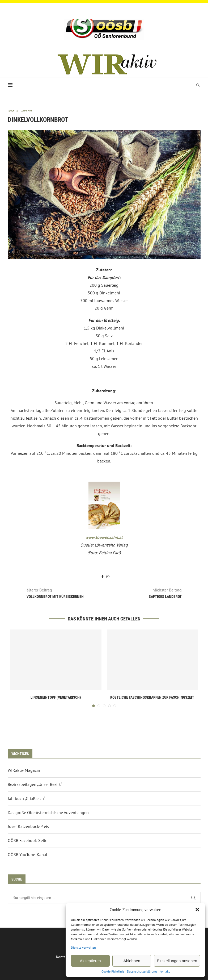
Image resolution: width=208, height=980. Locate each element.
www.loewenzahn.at (104, 537)
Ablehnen (132, 961)
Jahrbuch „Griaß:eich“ (26, 798)
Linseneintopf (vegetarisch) (56, 697)
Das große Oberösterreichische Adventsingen (48, 812)
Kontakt (165, 971)
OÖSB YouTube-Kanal (27, 854)
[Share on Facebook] (103, 577)
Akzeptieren (90, 961)
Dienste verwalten (83, 947)
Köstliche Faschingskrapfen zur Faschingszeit (152, 697)
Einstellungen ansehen (177, 961)
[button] (197, 910)
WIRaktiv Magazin (24, 770)
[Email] (107, 12)
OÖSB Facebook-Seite (27, 840)
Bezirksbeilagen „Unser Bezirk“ (35, 784)
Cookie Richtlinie (113, 971)
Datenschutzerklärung (142, 971)
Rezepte (26, 111)
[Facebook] (100, 12)
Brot (11, 111)
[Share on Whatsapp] (108, 577)
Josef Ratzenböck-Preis (28, 826)
